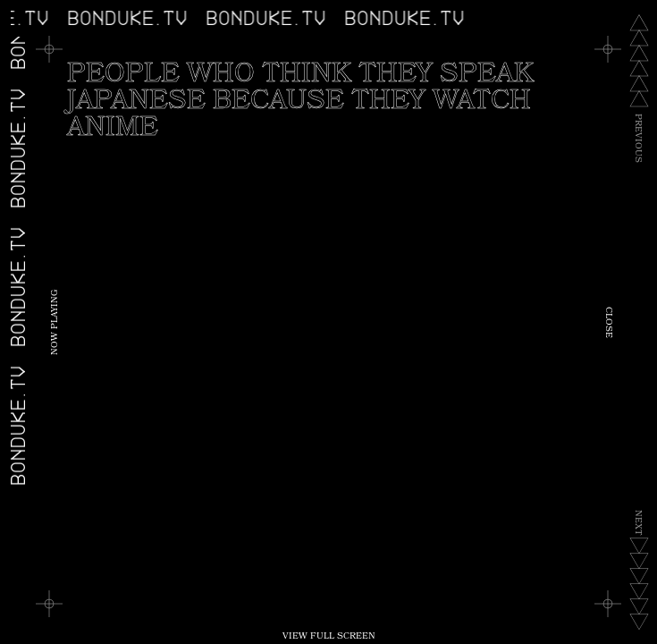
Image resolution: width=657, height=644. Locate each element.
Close (608, 322)
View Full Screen (329, 637)
